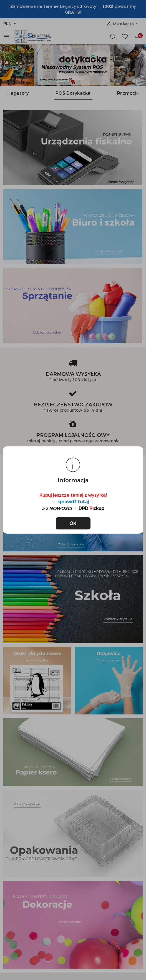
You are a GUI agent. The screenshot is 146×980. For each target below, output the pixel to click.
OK (73, 523)
